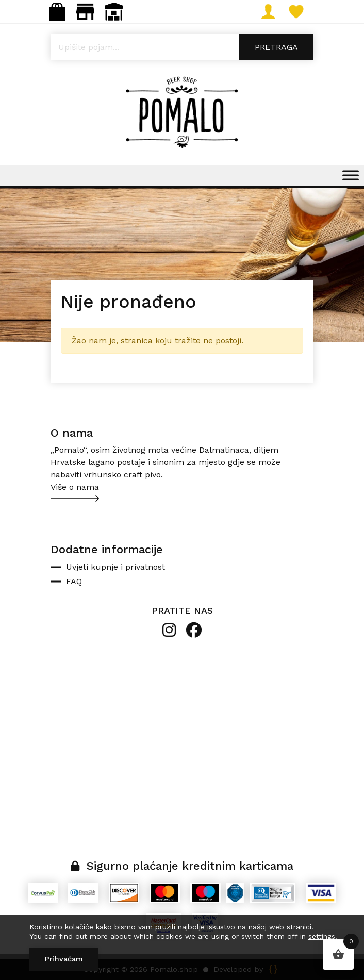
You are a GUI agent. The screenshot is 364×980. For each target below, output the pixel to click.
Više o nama (75, 487)
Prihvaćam (64, 959)
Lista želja (300, 12)
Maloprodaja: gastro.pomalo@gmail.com (85, 12)
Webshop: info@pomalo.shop (57, 12)
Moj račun (272, 12)
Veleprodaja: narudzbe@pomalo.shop (114, 12)
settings (322, 936)
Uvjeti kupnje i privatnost (115, 567)
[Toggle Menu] (351, 175)
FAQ (74, 581)
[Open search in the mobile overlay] (182, 47)
